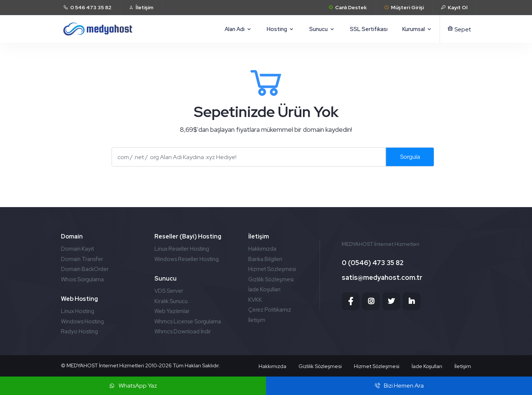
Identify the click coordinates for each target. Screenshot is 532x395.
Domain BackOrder (85, 269)
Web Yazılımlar (172, 311)
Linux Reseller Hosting (182, 249)
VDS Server (169, 291)
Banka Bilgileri (265, 259)
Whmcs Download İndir (183, 332)
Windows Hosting (82, 322)
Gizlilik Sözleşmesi (271, 279)
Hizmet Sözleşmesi (272, 269)
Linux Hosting (78, 311)
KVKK (255, 300)
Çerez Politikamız (270, 310)
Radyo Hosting (79, 332)
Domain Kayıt (77, 249)
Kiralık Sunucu (171, 301)
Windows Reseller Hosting (187, 259)
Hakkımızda (262, 249)
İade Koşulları (264, 289)
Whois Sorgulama (82, 279)
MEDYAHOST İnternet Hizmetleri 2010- (113, 365)
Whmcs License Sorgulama (188, 322)
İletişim (257, 320)
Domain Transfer (82, 259)
